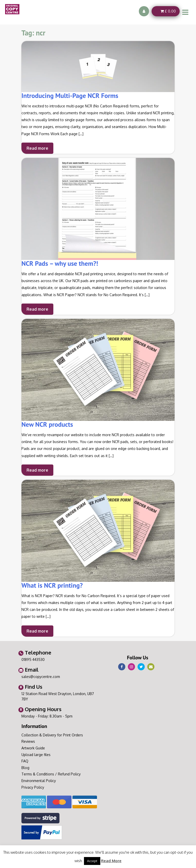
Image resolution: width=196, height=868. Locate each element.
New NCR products (47, 424)
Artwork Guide (33, 748)
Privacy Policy (33, 787)
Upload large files (36, 755)
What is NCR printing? (52, 585)
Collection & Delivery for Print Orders (52, 735)
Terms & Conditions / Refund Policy (51, 774)
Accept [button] (92, 861)
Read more (37, 148)
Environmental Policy (39, 781)
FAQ (25, 761)
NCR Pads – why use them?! (60, 263)
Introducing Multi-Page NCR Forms (70, 96)
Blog (25, 768)
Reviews (28, 741)
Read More (111, 861)
